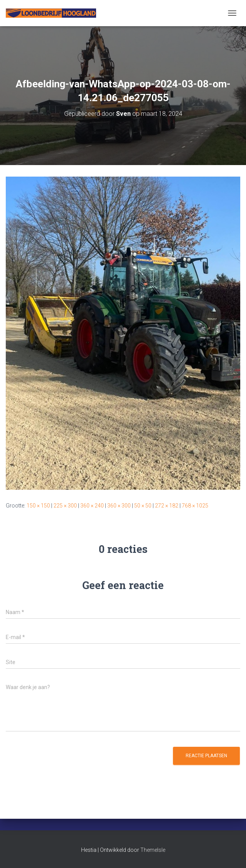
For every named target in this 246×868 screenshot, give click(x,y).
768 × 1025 (195, 506)
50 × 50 (143, 506)
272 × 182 (167, 506)
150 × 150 (38, 506)
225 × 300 (65, 506)
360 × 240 (92, 506)
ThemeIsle (153, 850)
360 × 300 (119, 506)
